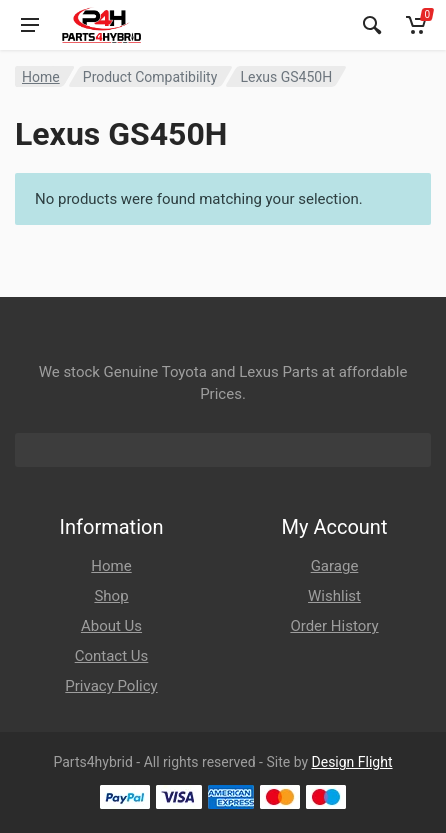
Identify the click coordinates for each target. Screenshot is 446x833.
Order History (334, 626)
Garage (335, 566)
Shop (111, 596)
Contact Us (112, 656)
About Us (111, 626)
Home (41, 77)
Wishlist (334, 596)
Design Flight (352, 762)
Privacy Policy (111, 686)
